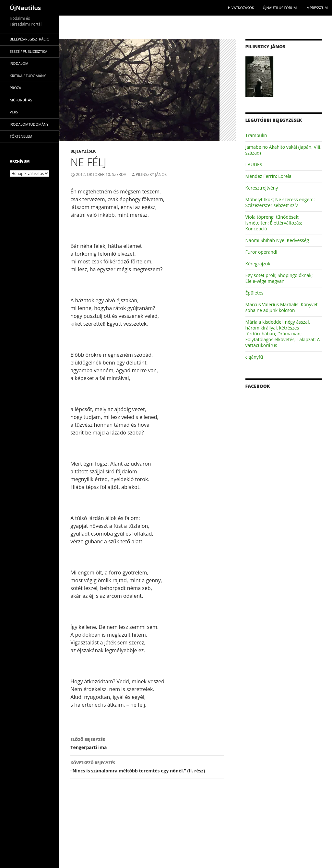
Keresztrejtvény (262, 188)
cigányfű (254, 357)
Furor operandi (261, 252)
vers (14, 112)
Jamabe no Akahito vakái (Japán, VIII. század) (284, 150)
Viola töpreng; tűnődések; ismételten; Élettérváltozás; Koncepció (274, 223)
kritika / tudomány (28, 76)
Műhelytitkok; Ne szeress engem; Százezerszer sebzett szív (280, 202)
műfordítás (21, 100)
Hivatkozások (241, 8)
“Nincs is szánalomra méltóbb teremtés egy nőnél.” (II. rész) (147, 766)
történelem (21, 136)
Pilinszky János (151, 174)
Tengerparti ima (147, 743)
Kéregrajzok (258, 264)
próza (15, 88)
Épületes (255, 293)
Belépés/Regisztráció (30, 39)
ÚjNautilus (25, 8)
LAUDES (254, 164)
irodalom (19, 63)
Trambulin (256, 135)
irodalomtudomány (29, 124)
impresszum (317, 8)
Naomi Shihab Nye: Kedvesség (277, 240)
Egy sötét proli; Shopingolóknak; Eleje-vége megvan (279, 278)
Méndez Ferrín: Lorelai (269, 176)
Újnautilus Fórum (280, 8)
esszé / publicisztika (29, 51)
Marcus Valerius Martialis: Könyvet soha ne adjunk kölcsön (282, 307)
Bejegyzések (83, 151)
